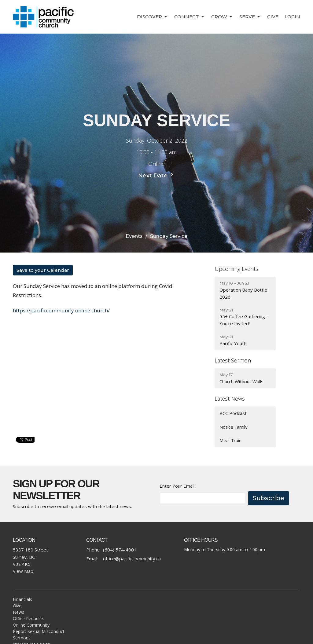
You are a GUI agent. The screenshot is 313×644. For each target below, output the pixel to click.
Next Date (156, 175)
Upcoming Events (236, 269)
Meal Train (230, 440)
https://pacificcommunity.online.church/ (61, 310)
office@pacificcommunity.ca (132, 558)
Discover (153, 17)
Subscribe (269, 498)
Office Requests (29, 619)
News (18, 612)
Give (273, 17)
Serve (250, 17)
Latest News (230, 398)
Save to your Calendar (43, 270)
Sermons (22, 638)
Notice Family (234, 427)
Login (292, 17)
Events (134, 236)
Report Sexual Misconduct (39, 631)
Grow (222, 17)
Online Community (31, 625)
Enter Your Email (177, 486)
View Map (23, 571)
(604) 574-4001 (120, 550)
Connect (190, 17)
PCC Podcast (233, 413)
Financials (22, 599)
